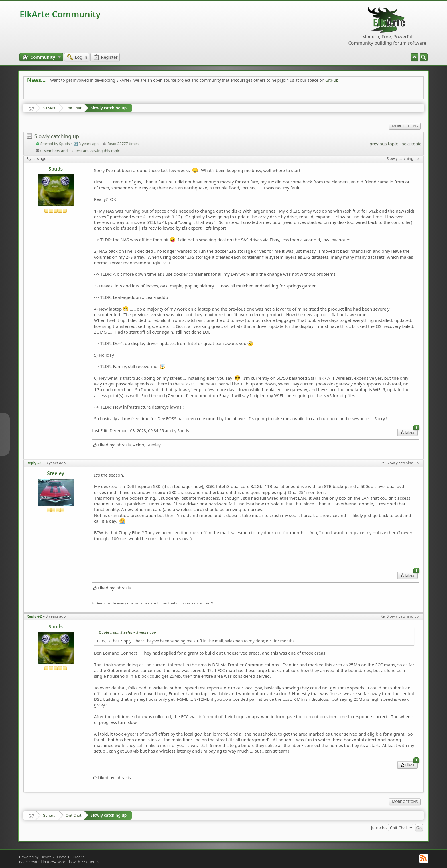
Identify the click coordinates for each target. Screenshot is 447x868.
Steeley (56, 473)
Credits (78, 857)
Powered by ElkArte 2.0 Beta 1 (44, 857)
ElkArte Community (60, 14)
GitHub (332, 80)
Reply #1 (34, 463)
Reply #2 (34, 616)
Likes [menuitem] (409, 432)
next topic (411, 144)
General (50, 108)
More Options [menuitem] (405, 126)
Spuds (56, 169)
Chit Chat (74, 108)
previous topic (384, 144)
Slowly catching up (109, 108)
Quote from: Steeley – (127, 632)
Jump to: (379, 827)
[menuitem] (424, 57)
